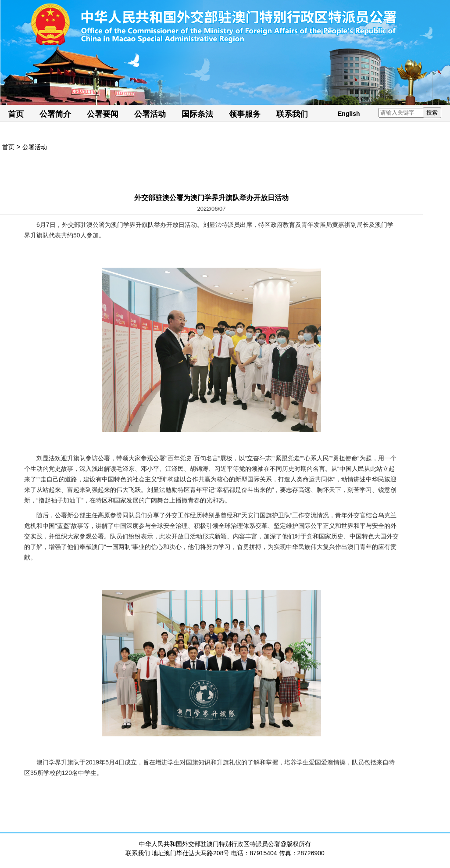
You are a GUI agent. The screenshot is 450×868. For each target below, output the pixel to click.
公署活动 (150, 114)
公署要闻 (103, 114)
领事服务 (245, 114)
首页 (16, 114)
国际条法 (197, 114)
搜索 (432, 113)
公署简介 (55, 114)
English (349, 114)
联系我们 (292, 114)
